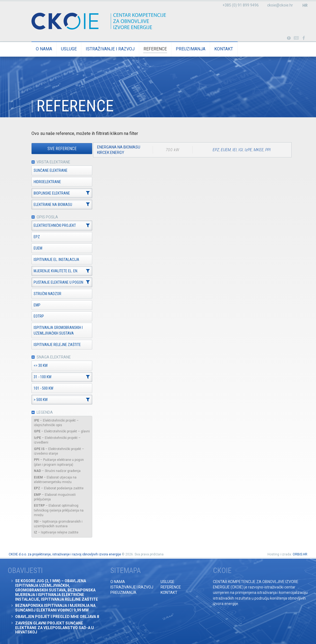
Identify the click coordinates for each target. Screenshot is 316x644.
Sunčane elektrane (47, 170)
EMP (33, 305)
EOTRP (35, 316)
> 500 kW (37, 400)
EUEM (34, 248)
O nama (40, 49)
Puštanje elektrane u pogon (55, 283)
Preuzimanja (187, 49)
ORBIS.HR (300, 554)
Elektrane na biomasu (49, 205)
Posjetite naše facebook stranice (304, 38)
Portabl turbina (289, 38)
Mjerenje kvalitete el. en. (52, 271)
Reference (152, 49)
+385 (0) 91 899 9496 (241, 5)
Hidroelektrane (44, 182)
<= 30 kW (37, 366)
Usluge (65, 49)
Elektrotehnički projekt (51, 226)
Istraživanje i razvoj (107, 49)
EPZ (33, 237)
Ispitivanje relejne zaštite (54, 345)
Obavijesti (296, 38)
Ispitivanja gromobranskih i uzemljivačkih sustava (55, 331)
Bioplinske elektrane (48, 193)
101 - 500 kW (40, 389)
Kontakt (220, 49)
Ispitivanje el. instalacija (53, 260)
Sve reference (58, 149)
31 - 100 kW (39, 377)
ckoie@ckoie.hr (280, 5)
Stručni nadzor (44, 294)
